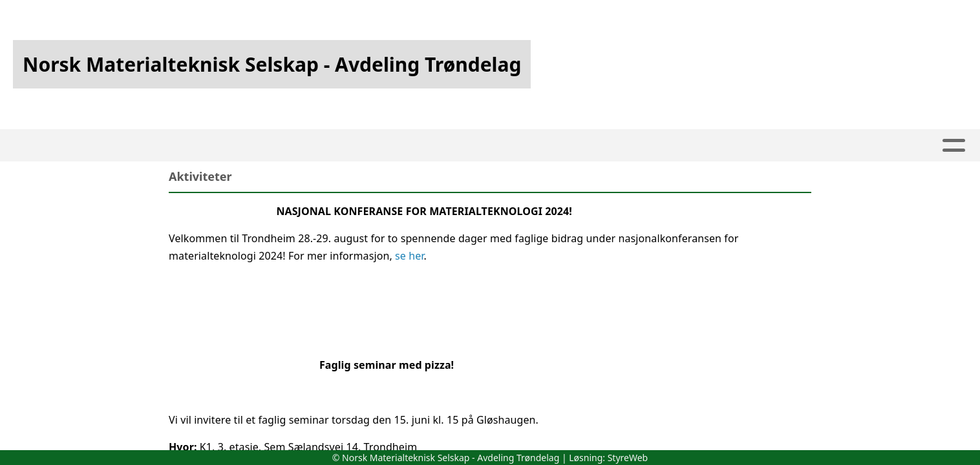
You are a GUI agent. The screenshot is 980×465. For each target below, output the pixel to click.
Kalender (369, 146)
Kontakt (526, 146)
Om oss (449, 146)
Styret (600, 146)
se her (409, 256)
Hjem (303, 146)
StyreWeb (628, 458)
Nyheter (667, 146)
